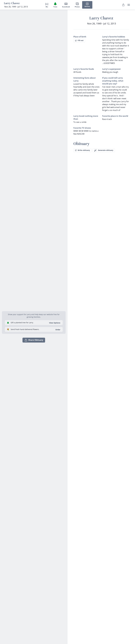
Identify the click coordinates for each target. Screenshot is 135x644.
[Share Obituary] (123, 5)
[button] (34, 308)
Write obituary (82, 150)
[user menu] (129, 5)
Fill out (79, 40)
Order (58, 330)
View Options (55, 323)
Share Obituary (34, 340)
